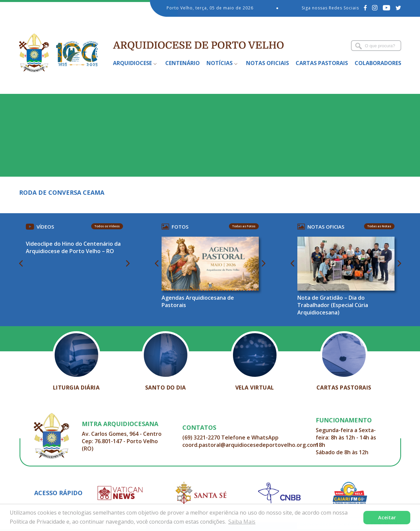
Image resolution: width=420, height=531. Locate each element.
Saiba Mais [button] (242, 522)
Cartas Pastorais (322, 63)
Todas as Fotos (244, 226)
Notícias (220, 63)
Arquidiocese (132, 63)
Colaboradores (378, 63)
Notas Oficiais (267, 63)
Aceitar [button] (387, 517)
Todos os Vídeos (107, 226)
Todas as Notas (379, 226)
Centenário (183, 63)
